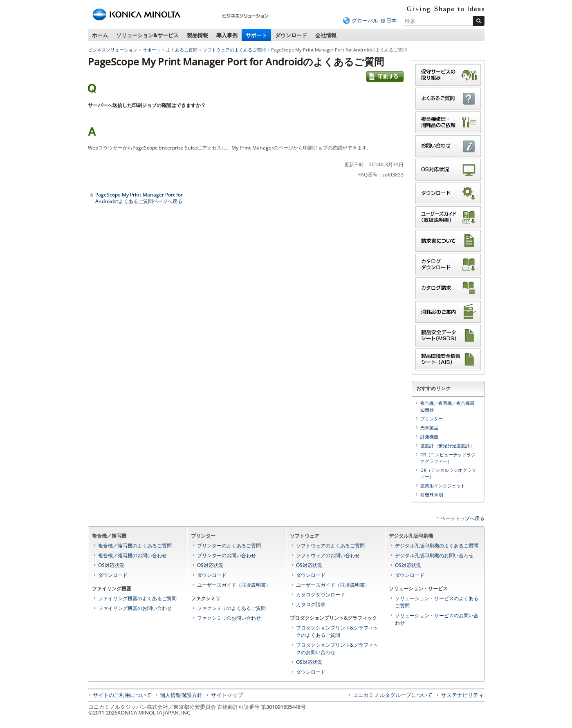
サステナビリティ (462, 695)
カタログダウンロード (321, 595)
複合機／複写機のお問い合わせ (132, 555)
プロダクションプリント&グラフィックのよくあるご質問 (337, 631)
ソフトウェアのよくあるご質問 (234, 50)
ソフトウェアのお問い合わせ (328, 555)
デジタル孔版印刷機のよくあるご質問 (437, 546)
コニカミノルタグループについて (393, 695)
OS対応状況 (111, 565)
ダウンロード (291, 35)
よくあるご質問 (182, 50)
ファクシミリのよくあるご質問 (231, 608)
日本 (391, 20)
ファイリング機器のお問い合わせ (135, 608)
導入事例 (227, 35)
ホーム (100, 35)
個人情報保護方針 (181, 695)
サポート (256, 35)
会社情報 (326, 35)
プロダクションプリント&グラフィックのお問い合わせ (337, 649)
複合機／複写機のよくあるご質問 (135, 546)
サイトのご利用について (122, 695)
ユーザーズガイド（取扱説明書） (234, 585)
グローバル (365, 20)
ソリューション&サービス (147, 35)
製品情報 (197, 35)
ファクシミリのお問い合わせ (229, 618)
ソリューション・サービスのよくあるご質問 (437, 602)
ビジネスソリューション (113, 50)
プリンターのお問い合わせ (227, 555)
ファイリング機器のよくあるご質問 (137, 598)
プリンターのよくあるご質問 (229, 546)
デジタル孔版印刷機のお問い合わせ (434, 555)
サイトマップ (227, 695)
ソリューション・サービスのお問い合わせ (437, 619)
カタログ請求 (311, 604)
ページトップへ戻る (462, 518)
